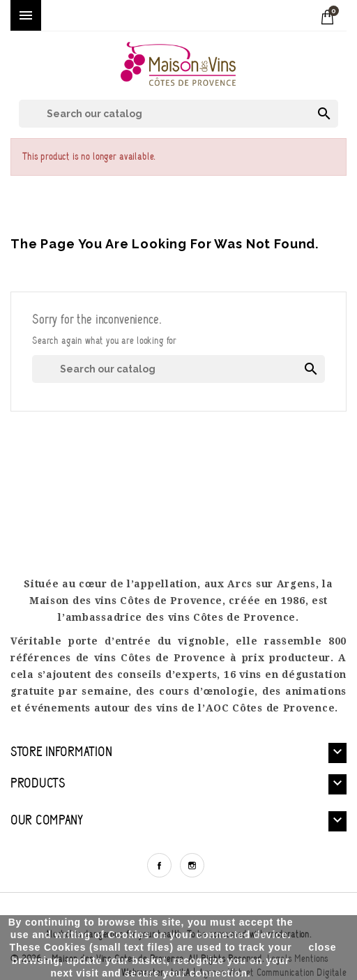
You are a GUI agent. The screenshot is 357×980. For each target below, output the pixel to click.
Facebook (159, 865)
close (323, 947)
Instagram (192, 865)
